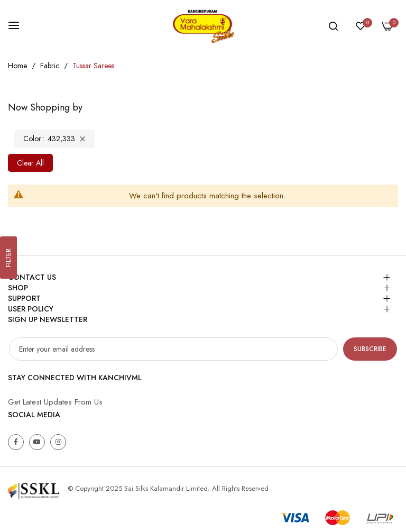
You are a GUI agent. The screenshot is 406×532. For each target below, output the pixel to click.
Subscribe (370, 349)
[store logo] (203, 25)
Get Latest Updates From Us (55, 402)
